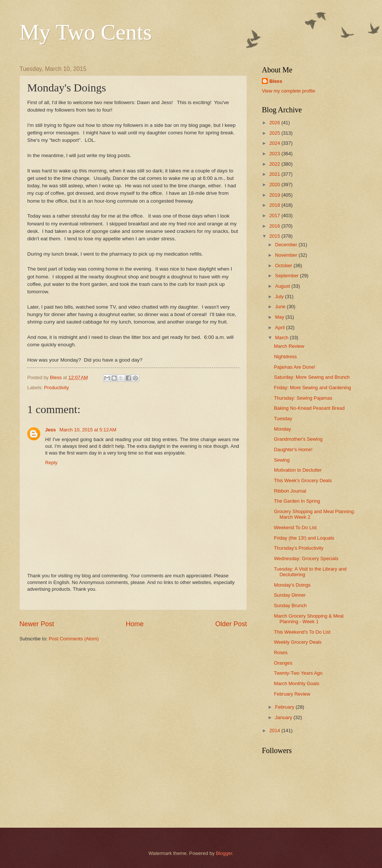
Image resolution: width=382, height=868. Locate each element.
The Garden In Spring (297, 501)
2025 (275, 133)
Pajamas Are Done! (295, 367)
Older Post (231, 624)
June (281, 307)
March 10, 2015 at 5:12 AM (88, 430)
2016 (275, 226)
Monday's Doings (292, 585)
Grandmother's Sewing (298, 439)
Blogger (224, 853)
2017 (275, 216)
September (287, 276)
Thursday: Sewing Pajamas (303, 398)
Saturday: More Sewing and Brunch (312, 377)
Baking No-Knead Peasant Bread (309, 408)
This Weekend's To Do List (302, 632)
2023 (275, 154)
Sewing (282, 460)
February (285, 707)
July (280, 296)
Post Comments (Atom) (74, 639)
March (282, 338)
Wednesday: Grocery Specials (306, 558)
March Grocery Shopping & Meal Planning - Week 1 (309, 619)
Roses (281, 652)
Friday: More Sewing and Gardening (312, 388)
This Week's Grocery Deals (303, 480)
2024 (275, 143)
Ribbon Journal (290, 491)
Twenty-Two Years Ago (298, 673)
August (283, 286)
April (280, 327)
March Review (289, 346)
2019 (275, 195)
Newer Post (37, 624)
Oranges (283, 663)
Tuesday (283, 419)
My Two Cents (86, 32)
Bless (276, 81)
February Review (292, 694)
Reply (51, 463)
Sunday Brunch (290, 605)
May (280, 317)
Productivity (57, 388)
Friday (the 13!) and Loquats (304, 538)
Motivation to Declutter (298, 470)
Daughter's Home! (293, 449)
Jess (51, 430)
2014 (275, 730)
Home (135, 624)
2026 (275, 123)
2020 (275, 185)
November (287, 255)
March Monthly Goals (297, 683)
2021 (275, 174)
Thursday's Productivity (299, 548)
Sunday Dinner (290, 595)
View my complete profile (289, 91)
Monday (282, 429)
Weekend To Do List (295, 527)
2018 (275, 205)
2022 (275, 164)
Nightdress (285, 357)
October (284, 266)
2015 (275, 236)
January (284, 717)
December (287, 245)
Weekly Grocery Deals (298, 642)
